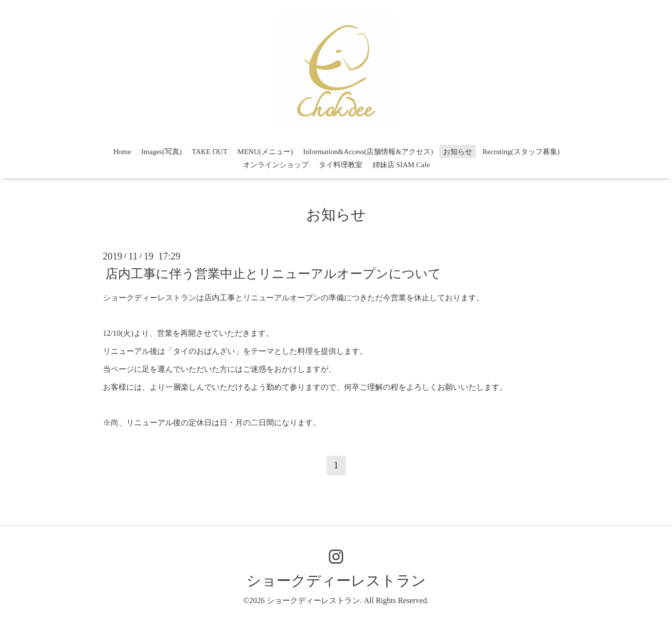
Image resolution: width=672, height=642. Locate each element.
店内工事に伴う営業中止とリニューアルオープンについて (273, 273)
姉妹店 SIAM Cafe (401, 165)
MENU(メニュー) (265, 152)
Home (122, 152)
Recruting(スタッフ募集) (521, 152)
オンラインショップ (276, 165)
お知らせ (458, 152)
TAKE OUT (210, 152)
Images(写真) (162, 152)
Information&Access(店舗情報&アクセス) (368, 152)
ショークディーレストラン (336, 581)
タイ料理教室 (341, 165)
